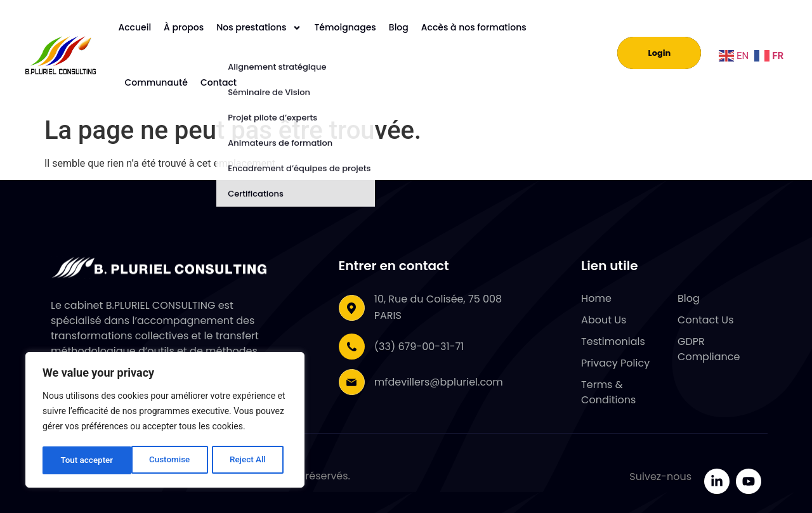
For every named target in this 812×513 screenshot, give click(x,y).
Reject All (159, 460)
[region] (165, 421)
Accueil (134, 27)
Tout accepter (244, 460)
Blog (399, 27)
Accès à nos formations (474, 27)
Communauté (156, 82)
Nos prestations (259, 28)
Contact (219, 82)
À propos (184, 27)
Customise (80, 460)
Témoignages (345, 27)
